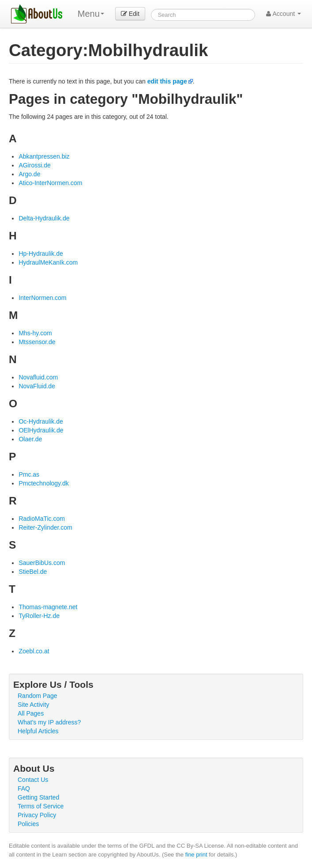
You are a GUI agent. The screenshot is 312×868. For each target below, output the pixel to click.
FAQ (24, 788)
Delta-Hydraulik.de (44, 218)
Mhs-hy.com (35, 333)
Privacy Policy (37, 815)
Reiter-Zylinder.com (45, 527)
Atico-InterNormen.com (50, 183)
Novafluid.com (38, 377)
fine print (196, 855)
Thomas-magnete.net (48, 607)
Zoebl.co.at (34, 651)
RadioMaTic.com (42, 519)
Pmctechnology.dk (43, 483)
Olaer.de (30, 439)
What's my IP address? (49, 722)
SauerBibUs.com (42, 563)
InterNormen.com (42, 298)
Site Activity (34, 705)
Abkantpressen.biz (44, 156)
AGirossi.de (34, 165)
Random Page (38, 696)
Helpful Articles (38, 731)
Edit (130, 14)
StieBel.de (33, 572)
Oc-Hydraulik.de (41, 421)
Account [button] (284, 14)
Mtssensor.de (37, 342)
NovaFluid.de (37, 386)
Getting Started (38, 797)
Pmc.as (29, 474)
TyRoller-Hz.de (39, 616)
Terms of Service (41, 806)
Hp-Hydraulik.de (41, 254)
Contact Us (33, 780)
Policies (28, 824)
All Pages (31, 713)
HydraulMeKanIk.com (48, 262)
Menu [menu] (91, 14)
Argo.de (29, 174)
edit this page (167, 81)
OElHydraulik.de (41, 430)
